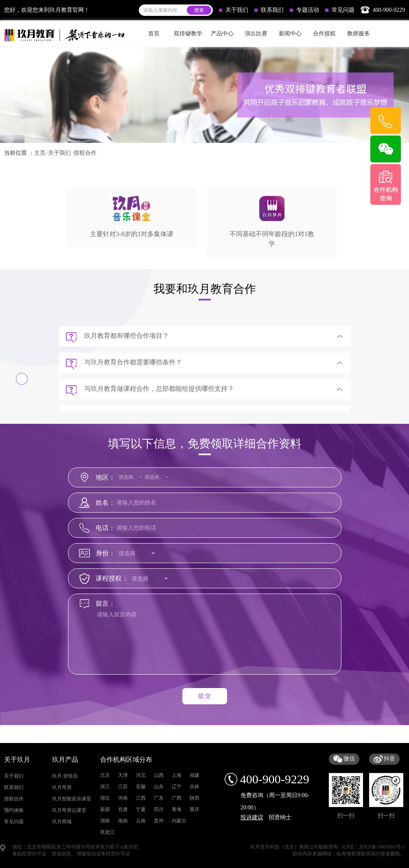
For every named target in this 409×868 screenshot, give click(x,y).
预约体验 (14, 861)
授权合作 (85, 153)
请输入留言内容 (206, 646)
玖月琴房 (62, 839)
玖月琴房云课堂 (69, 861)
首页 (154, 34)
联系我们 (269, 10)
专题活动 (304, 10)
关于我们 (234, 10)
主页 (40, 153)
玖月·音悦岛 (65, 827)
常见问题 (340, 10)
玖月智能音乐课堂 (72, 850)
